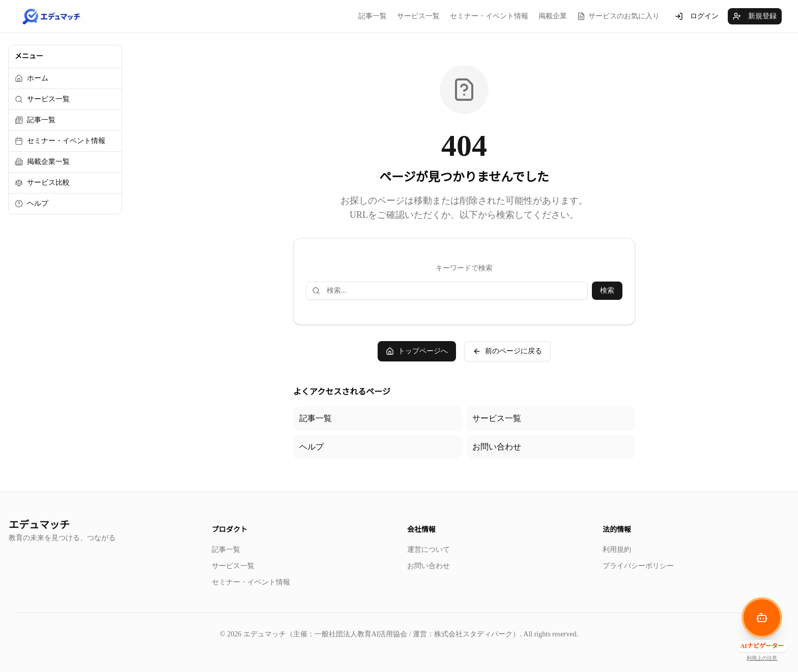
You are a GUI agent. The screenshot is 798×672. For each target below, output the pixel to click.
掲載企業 (553, 16)
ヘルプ (311, 447)
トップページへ (417, 351)
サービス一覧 (418, 16)
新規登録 (755, 16)
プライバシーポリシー (638, 566)
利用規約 (617, 550)
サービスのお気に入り (618, 16)
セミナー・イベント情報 (489, 16)
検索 (607, 290)
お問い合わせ (497, 447)
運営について (429, 550)
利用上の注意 (762, 658)
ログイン (697, 16)
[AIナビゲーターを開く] (762, 618)
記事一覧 (373, 16)
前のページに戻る (507, 351)
